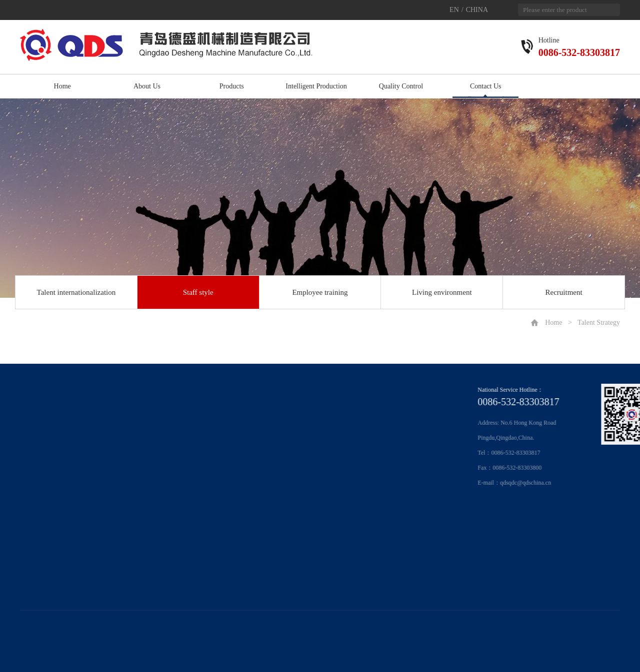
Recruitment (564, 292)
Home (62, 86)
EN (454, 10)
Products (232, 86)
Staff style (198, 292)
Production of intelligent (123, 443)
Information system (117, 430)
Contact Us (486, 86)
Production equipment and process (135, 416)
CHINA (477, 10)
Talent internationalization (76, 292)
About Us (147, 86)
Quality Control (401, 86)
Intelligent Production (316, 86)
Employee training (320, 292)
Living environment (442, 292)
